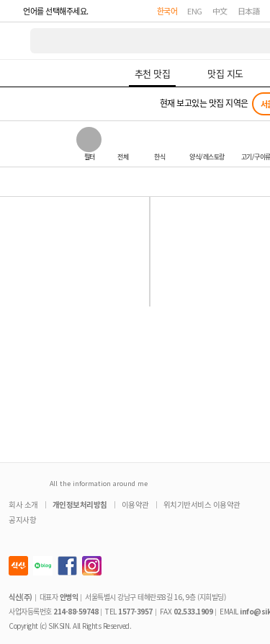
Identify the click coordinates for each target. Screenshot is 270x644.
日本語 (249, 11)
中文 (220, 11)
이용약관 (135, 504)
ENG (195, 11)
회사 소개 (23, 504)
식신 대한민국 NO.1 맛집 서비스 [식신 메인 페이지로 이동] (16, 41)
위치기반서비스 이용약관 (202, 504)
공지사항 (22, 520)
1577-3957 (135, 611)
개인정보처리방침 (80, 504)
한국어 (167, 11)
